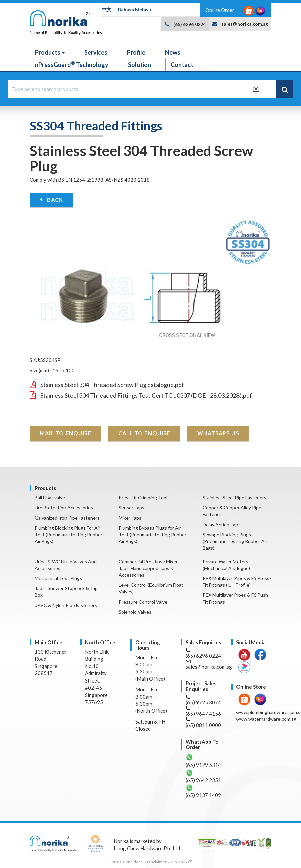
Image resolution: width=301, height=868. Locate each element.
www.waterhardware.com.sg (266, 719)
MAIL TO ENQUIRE (66, 433)
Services (96, 52)
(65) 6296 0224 (189, 24)
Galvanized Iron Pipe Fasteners (67, 518)
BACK (51, 199)
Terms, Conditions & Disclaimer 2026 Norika (151, 862)
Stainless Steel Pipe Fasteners (234, 498)
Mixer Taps (130, 518)
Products (50, 52)
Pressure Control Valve (143, 602)
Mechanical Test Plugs (58, 578)
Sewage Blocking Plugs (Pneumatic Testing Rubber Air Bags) (235, 541)
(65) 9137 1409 (203, 791)
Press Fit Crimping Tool (143, 498)
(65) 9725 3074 (203, 700)
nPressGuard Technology (72, 64)
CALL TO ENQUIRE (144, 433)
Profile (136, 52)
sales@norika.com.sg (245, 24)
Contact (182, 65)
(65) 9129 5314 (203, 761)
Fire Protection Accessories (64, 508)
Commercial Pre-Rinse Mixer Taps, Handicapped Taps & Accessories (148, 568)
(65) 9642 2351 (203, 776)
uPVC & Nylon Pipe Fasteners (66, 605)
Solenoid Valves (135, 612)
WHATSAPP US (218, 433)
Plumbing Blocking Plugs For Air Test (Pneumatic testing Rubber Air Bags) (69, 534)
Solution (140, 65)
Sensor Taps (132, 508)
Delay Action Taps (222, 524)
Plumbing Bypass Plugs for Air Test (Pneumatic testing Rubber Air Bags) (153, 534)
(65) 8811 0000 (203, 723)
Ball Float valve (50, 498)
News (173, 52)
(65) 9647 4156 (203, 712)
